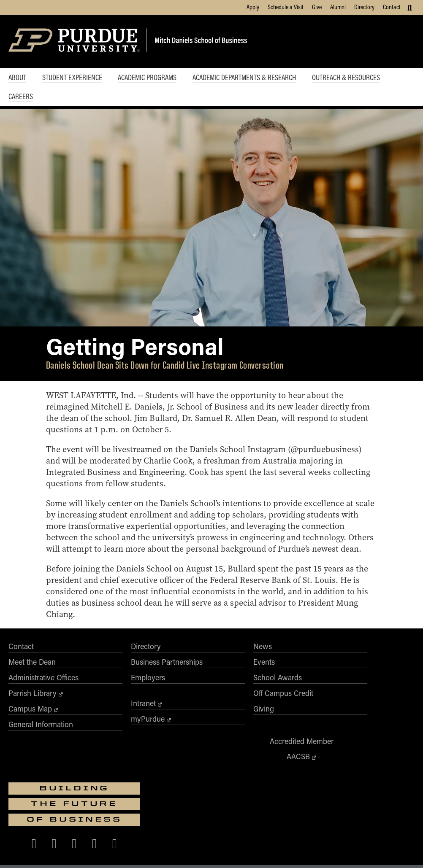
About (17, 78)
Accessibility (78, 850)
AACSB (275, 701)
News (180, 675)
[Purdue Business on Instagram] (370, 726)
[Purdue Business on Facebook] (329, 726)
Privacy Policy (313, 850)
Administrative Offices (43, 706)
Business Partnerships (125, 691)
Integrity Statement (163, 850)
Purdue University (209, 798)
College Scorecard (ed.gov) (262, 850)
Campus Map (30, 738)
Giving (181, 738)
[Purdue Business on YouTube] (360, 749)
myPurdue (106, 748)
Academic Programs (151, 78)
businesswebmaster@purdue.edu (315, 806)
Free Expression (208, 850)
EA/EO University (117, 850)
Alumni (338, 7)
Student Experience (74, 78)
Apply (253, 7)
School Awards (195, 706)
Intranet (102, 732)
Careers (21, 97)
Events (182, 691)
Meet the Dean (32, 691)
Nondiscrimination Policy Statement (365, 827)
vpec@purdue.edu (332, 835)
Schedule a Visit (286, 7)
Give (317, 7)
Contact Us (347, 850)
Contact (392, 7)
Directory (364, 7)
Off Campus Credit (201, 722)
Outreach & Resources (354, 78)
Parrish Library (33, 722)
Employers (107, 706)
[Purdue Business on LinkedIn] (390, 726)
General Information (41, 753)
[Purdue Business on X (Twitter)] (350, 726)
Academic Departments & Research (250, 78)
